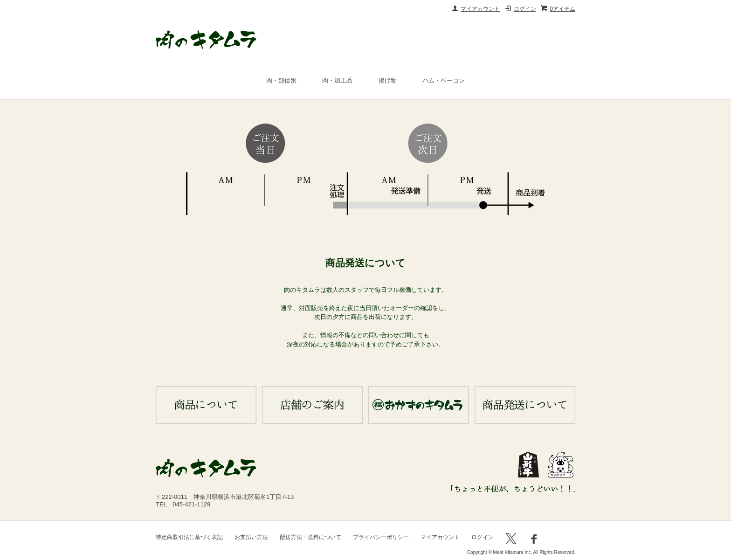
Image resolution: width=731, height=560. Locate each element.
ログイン (525, 9)
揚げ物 (388, 80)
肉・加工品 (337, 80)
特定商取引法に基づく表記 (189, 537)
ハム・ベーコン (444, 80)
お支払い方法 (251, 537)
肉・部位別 (281, 80)
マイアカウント (480, 9)
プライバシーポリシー (381, 537)
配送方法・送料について (310, 537)
